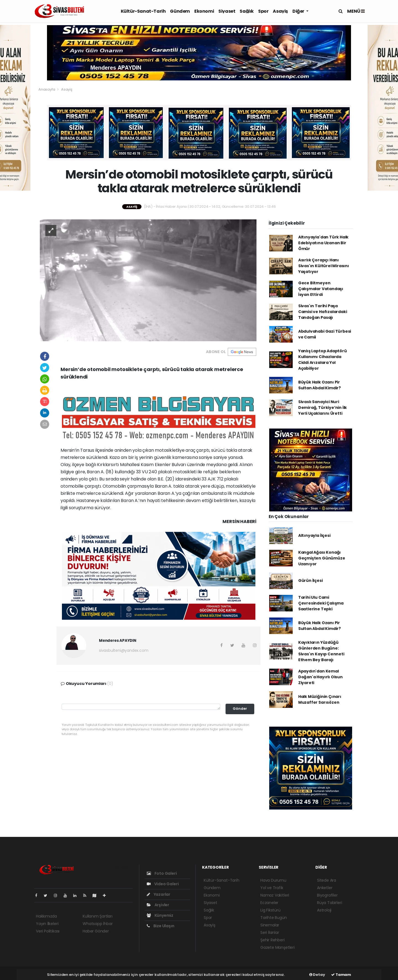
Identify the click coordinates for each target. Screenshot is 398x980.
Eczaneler (269, 903)
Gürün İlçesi (311, 580)
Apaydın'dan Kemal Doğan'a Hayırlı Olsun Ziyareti (320, 677)
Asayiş (280, 11)
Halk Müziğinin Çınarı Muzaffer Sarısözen (320, 699)
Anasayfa (47, 89)
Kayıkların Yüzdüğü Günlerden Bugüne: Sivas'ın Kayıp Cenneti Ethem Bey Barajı (321, 651)
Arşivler (158, 905)
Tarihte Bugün (274, 918)
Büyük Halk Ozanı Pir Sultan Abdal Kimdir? (320, 385)
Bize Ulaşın (161, 926)
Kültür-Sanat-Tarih (143, 11)
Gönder (240, 709)
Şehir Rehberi (273, 940)
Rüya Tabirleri (329, 903)
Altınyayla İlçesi (314, 535)
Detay (317, 975)
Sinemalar (270, 925)
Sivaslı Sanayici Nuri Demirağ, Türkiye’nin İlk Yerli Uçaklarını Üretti (323, 408)
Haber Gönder (96, 931)
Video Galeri (163, 884)
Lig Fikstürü (270, 910)
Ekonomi (204, 11)
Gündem (180, 11)
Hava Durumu (273, 880)
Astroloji (324, 910)
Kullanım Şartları (98, 916)
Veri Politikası (48, 931)
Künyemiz (160, 915)
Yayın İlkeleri (47, 924)
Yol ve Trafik (272, 888)
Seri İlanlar (270, 932)
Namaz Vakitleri (275, 895)
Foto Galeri (162, 873)
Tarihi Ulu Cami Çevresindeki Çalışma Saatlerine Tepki (321, 603)
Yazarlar (159, 894)
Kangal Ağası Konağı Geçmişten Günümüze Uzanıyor (322, 558)
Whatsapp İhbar (98, 924)
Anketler (325, 888)
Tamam (341, 975)
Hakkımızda (46, 916)
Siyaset (227, 11)
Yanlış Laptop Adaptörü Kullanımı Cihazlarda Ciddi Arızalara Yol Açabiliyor (323, 360)
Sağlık (247, 11)
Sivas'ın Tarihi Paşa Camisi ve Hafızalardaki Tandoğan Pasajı (323, 312)
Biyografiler (327, 895)
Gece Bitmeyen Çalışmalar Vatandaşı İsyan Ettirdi (321, 289)
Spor (263, 11)
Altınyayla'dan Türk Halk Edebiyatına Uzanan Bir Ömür (323, 243)
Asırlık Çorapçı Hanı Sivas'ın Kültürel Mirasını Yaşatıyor (324, 266)
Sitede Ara (327, 880)
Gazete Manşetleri (277, 947)
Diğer (299, 11)
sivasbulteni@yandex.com (124, 650)
